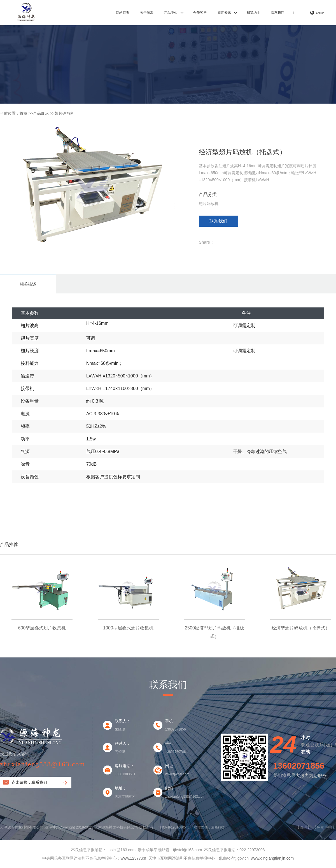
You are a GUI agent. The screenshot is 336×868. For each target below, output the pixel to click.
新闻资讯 (224, 13)
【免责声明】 (324, 827)
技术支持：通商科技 (209, 827)
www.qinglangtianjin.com (272, 858)
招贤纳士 (253, 13)
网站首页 (123, 13)
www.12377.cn (133, 858)
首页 (24, 113)
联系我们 (277, 13)
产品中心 (171, 13)
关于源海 (147, 13)
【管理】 (304, 827)
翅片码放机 (64, 113)
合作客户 (200, 13)
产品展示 (41, 113)
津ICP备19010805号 (174, 827)
